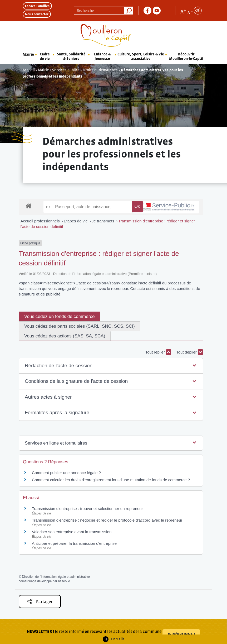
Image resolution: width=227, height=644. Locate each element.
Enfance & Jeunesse (102, 56)
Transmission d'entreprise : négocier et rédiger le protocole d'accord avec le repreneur (107, 520)
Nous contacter (37, 14)
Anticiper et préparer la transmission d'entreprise (74, 543)
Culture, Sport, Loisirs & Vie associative (141, 56)
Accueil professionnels (41, 221)
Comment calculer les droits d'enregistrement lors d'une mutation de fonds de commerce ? (111, 480)
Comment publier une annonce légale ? (66, 473)
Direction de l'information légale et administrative (56, 577)
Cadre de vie (45, 56)
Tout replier (158, 352)
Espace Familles (37, 6)
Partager (40, 601)
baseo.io (64, 581)
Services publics (66, 70)
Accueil (29, 70)
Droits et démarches (100, 70)
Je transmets (103, 221)
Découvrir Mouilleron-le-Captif (186, 56)
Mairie (28, 54)
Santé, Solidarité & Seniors (71, 56)
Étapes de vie (76, 221)
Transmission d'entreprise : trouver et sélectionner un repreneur (87, 509)
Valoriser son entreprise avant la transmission (72, 532)
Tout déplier (190, 352)
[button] (111, 366)
